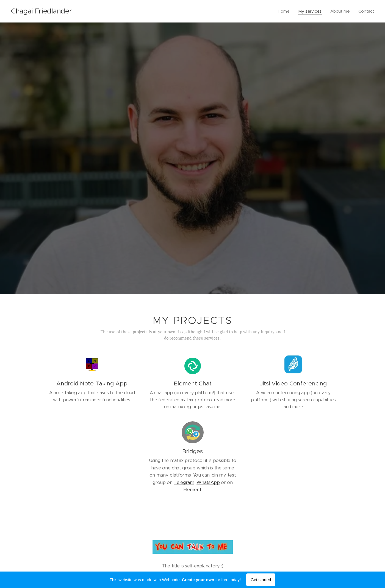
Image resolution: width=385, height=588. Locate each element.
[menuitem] (284, 11)
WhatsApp (208, 482)
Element (192, 490)
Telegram (184, 482)
